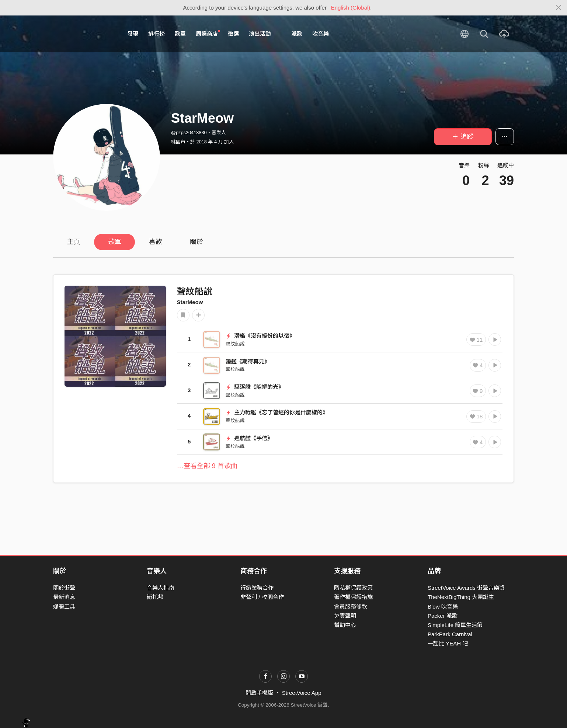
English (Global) (351, 8)
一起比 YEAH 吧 (448, 643)
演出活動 (260, 34)
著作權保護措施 (353, 597)
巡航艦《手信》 (249, 438)
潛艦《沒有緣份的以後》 (260, 336)
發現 (133, 34)
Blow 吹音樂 (443, 607)
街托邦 (155, 597)
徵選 (233, 34)
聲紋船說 (195, 291)
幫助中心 (345, 625)
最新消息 (64, 597)
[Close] (559, 8)
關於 (196, 242)
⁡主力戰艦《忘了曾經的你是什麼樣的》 (277, 412)
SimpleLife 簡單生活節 (455, 625)
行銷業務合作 (257, 588)
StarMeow (190, 302)
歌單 (180, 34)
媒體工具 (64, 607)
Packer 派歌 (443, 616)
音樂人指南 (161, 588)
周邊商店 (208, 34)
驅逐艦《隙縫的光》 (255, 387)
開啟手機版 (259, 693)
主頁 (74, 242)
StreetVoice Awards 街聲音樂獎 (466, 588)
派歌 (297, 34)
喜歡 (156, 242)
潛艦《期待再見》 (248, 361)
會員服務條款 (351, 607)
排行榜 (156, 34)
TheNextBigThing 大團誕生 (461, 597)
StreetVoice (84, 34)
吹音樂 (321, 34)
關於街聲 (64, 588)
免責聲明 (345, 616)
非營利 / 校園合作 (262, 597)
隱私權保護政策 (353, 588)
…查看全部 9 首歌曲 (207, 466)
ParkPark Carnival (450, 634)
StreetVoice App (302, 693)
